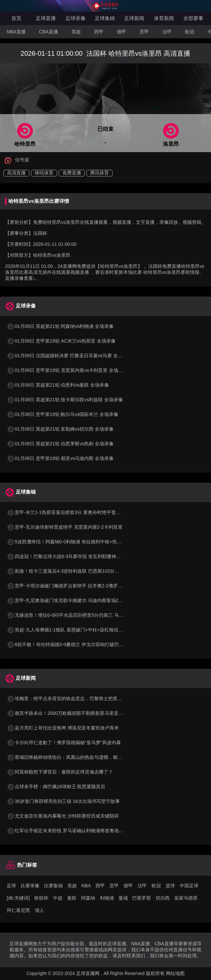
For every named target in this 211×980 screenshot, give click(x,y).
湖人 (39, 910)
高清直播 (16, 173)
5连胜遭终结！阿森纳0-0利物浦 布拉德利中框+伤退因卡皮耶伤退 (78, 542)
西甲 (99, 32)
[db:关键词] (18, 898)
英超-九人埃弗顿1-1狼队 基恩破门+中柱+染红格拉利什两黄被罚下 (79, 630)
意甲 (144, 32)
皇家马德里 (186, 898)
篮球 (170, 886)
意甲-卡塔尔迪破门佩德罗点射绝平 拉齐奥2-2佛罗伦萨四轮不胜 (76, 586)
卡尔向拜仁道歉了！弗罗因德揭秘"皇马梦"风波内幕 (64, 743)
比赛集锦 (53, 886)
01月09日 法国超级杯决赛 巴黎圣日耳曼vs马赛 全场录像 (69, 356)
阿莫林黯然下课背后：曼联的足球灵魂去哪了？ (60, 772)
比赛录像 (30, 886)
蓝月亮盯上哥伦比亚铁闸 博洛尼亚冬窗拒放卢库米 (63, 728)
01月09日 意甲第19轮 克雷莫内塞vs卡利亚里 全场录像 (67, 370)
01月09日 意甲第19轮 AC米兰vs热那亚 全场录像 (61, 341)
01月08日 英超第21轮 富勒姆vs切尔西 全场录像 (60, 429)
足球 (11, 886)
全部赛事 (193, 18)
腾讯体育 (99, 173)
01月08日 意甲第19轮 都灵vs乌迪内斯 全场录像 (60, 458)
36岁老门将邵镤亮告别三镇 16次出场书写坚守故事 (63, 801)
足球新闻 (134, 18)
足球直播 (46, 18)
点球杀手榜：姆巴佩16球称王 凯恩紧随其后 (56, 787)
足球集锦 (105, 18)
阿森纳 (88, 898)
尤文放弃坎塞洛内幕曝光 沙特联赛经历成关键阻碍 (63, 816)
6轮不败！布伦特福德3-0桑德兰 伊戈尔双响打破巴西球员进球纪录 (79, 644)
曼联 (72, 898)
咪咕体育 (44, 173)
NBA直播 (16, 32)
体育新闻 (164, 18)
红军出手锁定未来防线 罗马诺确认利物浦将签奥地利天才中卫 (74, 831)
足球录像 (75, 18)
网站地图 (175, 973)
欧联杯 (41, 898)
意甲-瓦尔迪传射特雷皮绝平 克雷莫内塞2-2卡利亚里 (65, 527)
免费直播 (72, 173)
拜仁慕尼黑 (18, 910)
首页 (16, 18)
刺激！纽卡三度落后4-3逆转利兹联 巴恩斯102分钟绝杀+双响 (74, 571)
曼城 (123, 898)
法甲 (167, 32)
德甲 (122, 32)
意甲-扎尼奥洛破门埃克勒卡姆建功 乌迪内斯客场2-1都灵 (69, 600)
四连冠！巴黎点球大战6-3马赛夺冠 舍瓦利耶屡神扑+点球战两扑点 (79, 556)
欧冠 (190, 32)
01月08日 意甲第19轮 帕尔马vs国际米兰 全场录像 (62, 414)
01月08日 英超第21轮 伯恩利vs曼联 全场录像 (58, 385)
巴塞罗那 (142, 898)
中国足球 (189, 886)
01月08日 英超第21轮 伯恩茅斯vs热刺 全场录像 (60, 444)
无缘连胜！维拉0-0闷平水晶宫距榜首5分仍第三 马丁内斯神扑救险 (79, 615)
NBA (86, 886)
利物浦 (107, 898)
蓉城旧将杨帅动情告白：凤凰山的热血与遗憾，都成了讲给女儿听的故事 (85, 757)
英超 (76, 32)
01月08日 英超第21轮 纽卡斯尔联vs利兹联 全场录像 (65, 400)
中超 (58, 898)
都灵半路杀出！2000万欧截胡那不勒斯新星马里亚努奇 (67, 713)
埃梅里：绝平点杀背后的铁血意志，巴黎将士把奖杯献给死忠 (74, 698)
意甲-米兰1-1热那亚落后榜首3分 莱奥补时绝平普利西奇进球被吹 (78, 512)
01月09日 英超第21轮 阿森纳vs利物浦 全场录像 (60, 326)
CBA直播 (49, 32)
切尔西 (163, 898)
